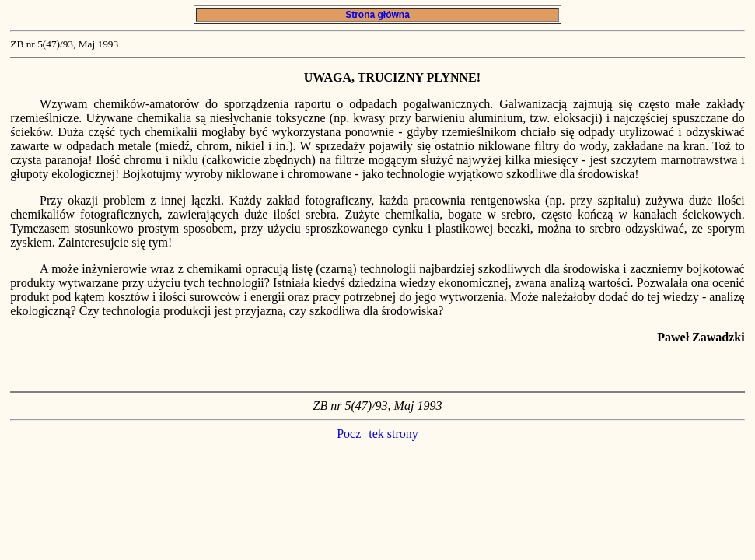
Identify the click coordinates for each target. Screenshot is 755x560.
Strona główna (377, 15)
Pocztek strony (377, 434)
